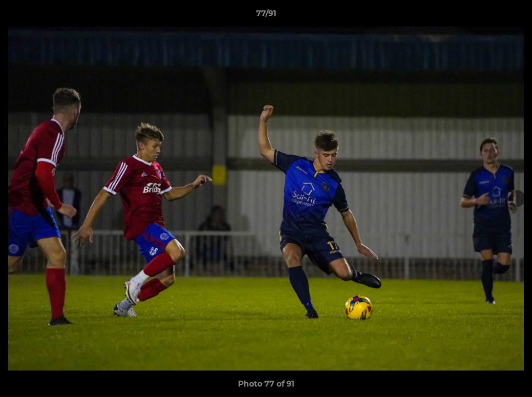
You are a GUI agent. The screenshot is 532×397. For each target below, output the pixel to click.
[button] (512, 16)
